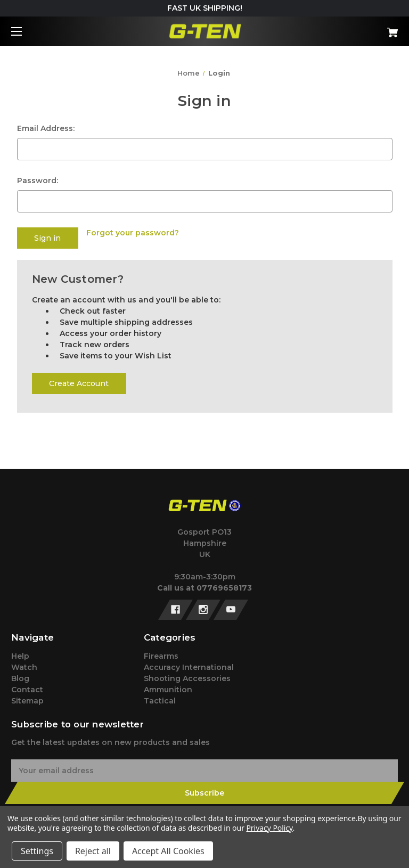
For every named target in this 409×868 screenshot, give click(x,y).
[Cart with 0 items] (359, 28)
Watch (24, 667)
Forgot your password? (133, 233)
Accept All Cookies (168, 851)
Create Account (79, 383)
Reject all (93, 851)
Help (20, 656)
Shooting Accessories (187, 678)
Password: (38, 181)
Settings (37, 851)
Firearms (161, 656)
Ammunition (168, 690)
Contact (27, 690)
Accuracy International (189, 667)
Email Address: (46, 128)
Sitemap (27, 701)
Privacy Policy (269, 828)
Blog (20, 678)
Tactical (160, 701)
